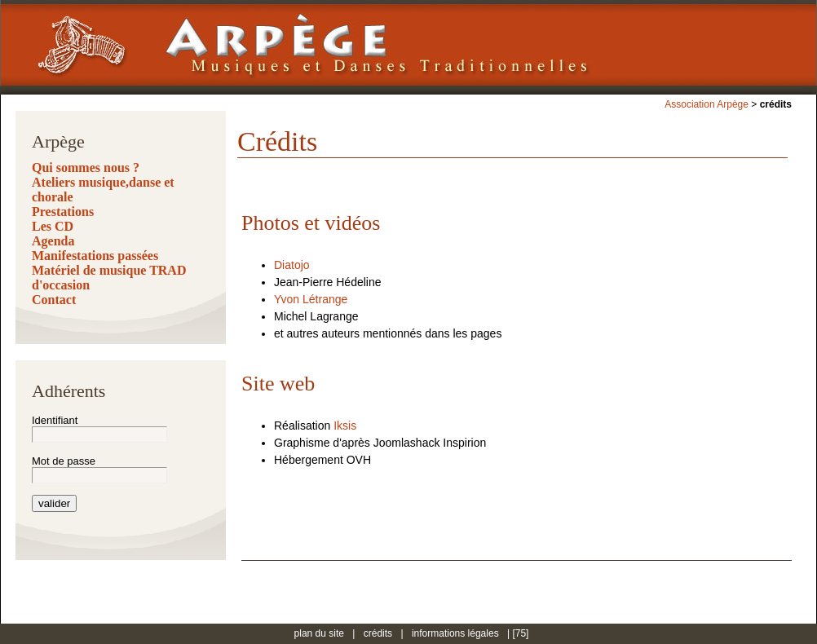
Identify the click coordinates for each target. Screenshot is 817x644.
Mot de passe (64, 461)
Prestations (63, 212)
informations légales (455, 633)
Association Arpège (707, 104)
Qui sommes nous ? (86, 168)
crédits (378, 633)
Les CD (53, 226)
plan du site (319, 633)
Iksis (345, 426)
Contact (54, 300)
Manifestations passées (95, 256)
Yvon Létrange (311, 299)
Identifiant (55, 420)
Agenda (53, 241)
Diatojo (292, 265)
